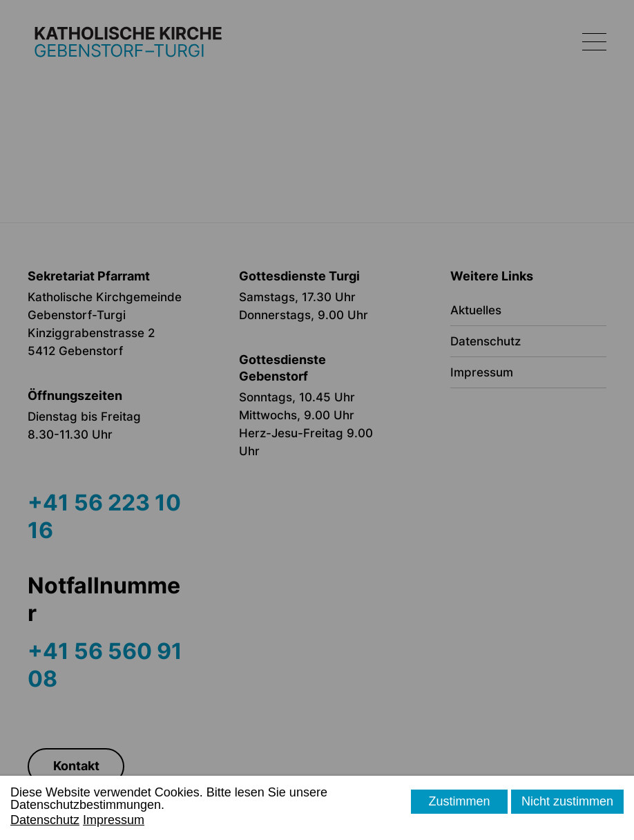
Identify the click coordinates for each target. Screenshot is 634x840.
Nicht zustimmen (567, 801)
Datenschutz (45, 820)
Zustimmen (459, 801)
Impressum (114, 820)
